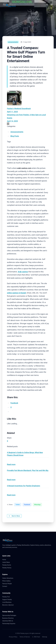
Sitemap (45, 637)
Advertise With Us (8, 621)
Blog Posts (15, 136)
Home (5, 560)
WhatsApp (37, 505)
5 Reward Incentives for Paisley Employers (24, 486)
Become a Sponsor (8, 605)
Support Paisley (8, 600)
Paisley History (8, 568)
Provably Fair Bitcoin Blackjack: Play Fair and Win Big (28, 470)
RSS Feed (36, 637)
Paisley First (7, 597)
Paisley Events (7, 565)
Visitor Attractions (9, 578)
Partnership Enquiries (10, 624)
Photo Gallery (7, 581)
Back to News (14, 516)
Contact (5, 586)
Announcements (17, 132)
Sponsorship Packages (9, 615)
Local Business (8, 602)
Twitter (18, 505)
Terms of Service (25, 637)
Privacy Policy (13, 637)
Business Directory (8, 618)
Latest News (7, 562)
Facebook (27, 505)
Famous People (8, 584)
